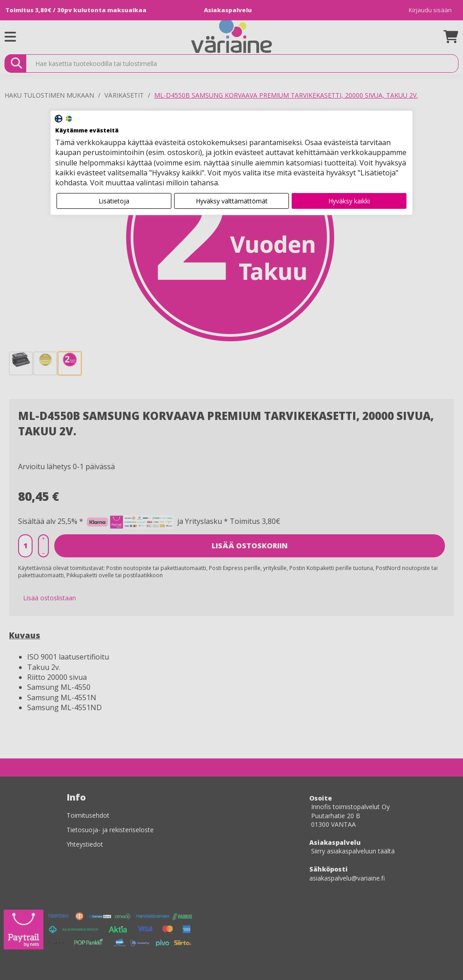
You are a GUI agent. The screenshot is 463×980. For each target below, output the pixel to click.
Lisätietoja (114, 201)
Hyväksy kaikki (349, 201)
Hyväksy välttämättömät (232, 201)
